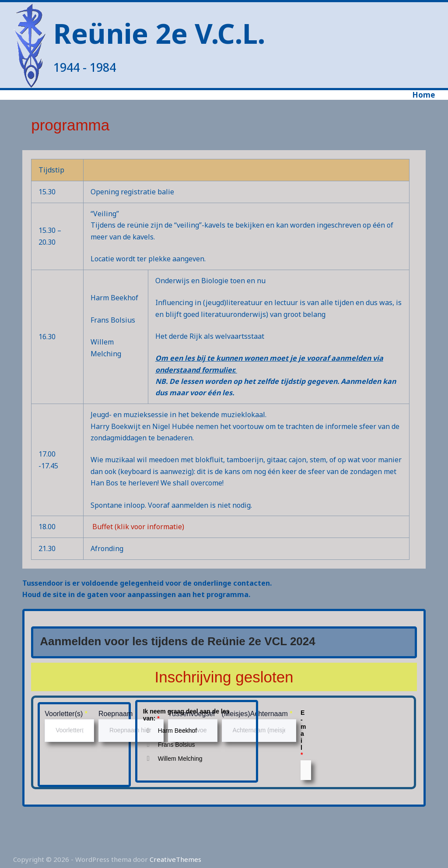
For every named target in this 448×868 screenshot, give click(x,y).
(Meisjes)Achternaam (257, 714)
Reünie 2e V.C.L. (159, 33)
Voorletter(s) (66, 714)
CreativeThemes (175, 859)
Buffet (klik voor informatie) (138, 527)
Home (423, 95)
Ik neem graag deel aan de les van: (186, 715)
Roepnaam (118, 714)
